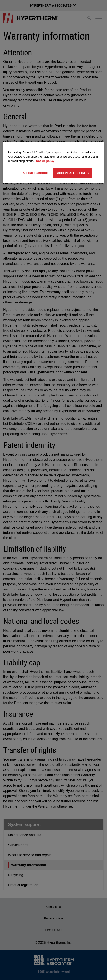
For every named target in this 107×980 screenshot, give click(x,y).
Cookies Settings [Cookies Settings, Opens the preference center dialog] (36, 173)
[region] (53, 163)
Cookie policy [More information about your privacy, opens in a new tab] (45, 161)
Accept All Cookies (73, 173)
